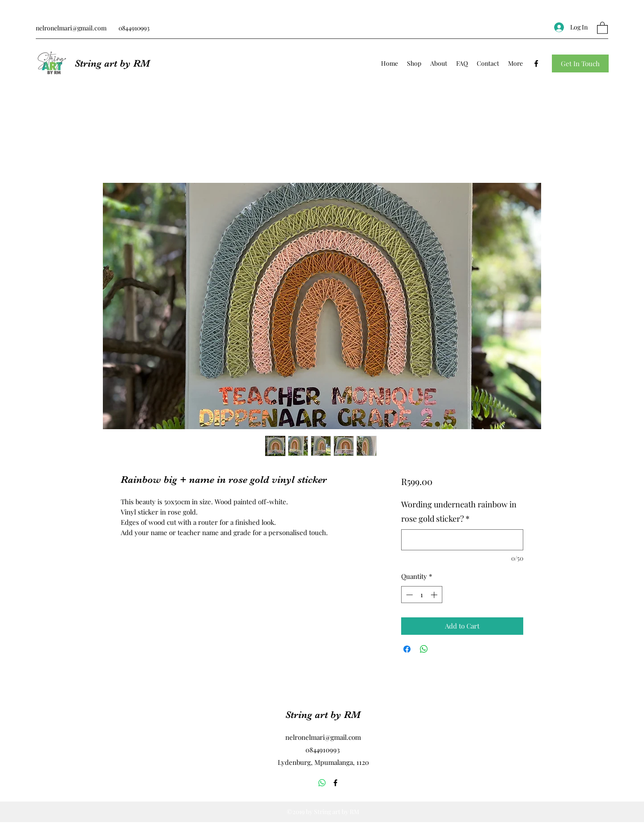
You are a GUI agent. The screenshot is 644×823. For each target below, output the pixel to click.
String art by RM (112, 63)
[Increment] (435, 595)
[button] (602, 27)
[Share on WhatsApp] (424, 649)
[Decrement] (409, 595)
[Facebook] (536, 63)
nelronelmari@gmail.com (71, 28)
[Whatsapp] (322, 783)
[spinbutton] (422, 595)
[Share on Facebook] (407, 649)
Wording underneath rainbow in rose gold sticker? (459, 511)
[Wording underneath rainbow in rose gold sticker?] (462, 540)
